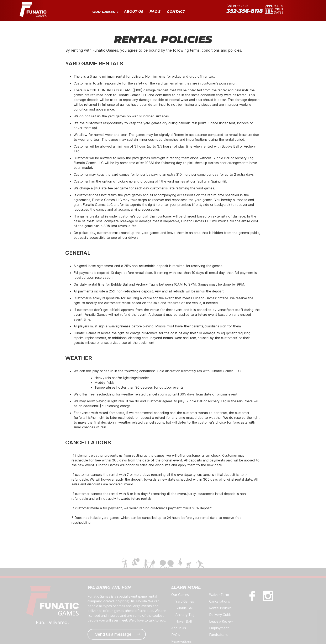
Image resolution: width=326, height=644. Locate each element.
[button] (105, 11)
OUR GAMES (104, 12)
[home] (33, 9)
